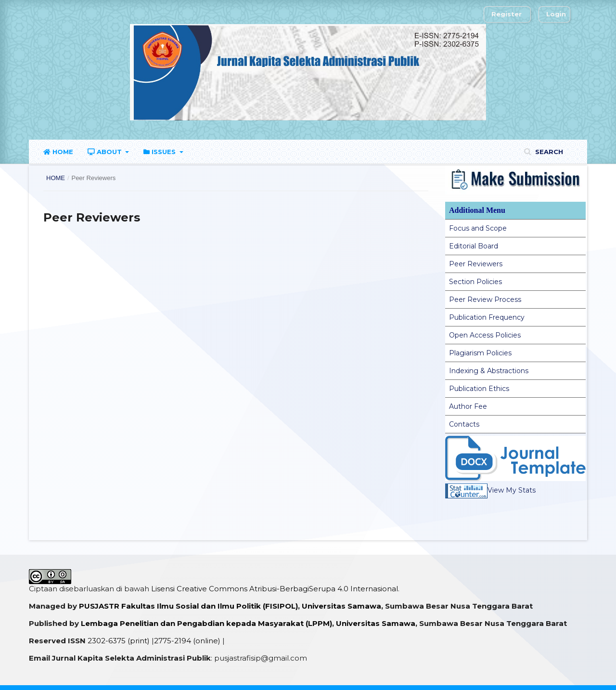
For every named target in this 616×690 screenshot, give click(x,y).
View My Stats (490, 490)
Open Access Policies (485, 335)
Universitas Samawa (341, 606)
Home (58, 151)
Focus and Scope (478, 228)
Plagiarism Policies (480, 353)
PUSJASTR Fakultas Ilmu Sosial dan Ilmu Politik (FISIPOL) (188, 606)
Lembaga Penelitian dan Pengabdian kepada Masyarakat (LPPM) (206, 623)
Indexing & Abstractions (489, 371)
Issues (160, 151)
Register (507, 14)
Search (548, 152)
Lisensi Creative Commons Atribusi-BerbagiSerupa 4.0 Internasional (275, 589)
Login (556, 14)
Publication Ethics (479, 389)
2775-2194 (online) (187, 641)
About (106, 151)
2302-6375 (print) (119, 641)
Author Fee (468, 406)
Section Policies (475, 282)
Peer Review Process (485, 299)
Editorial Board (474, 246)
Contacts (464, 424)
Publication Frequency (487, 317)
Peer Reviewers (476, 264)
